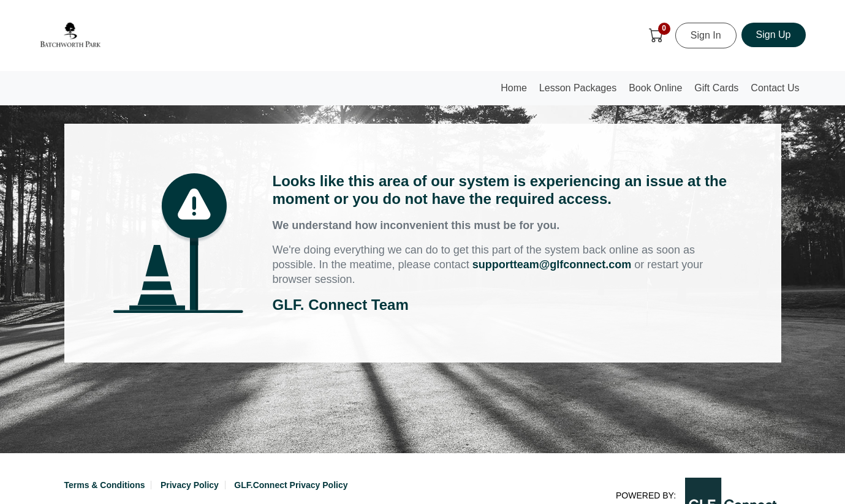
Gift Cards (716, 88)
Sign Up (774, 35)
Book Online (655, 88)
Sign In (706, 35)
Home (517, 92)
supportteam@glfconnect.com (552, 265)
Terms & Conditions (105, 485)
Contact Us (775, 88)
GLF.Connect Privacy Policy (291, 485)
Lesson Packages (578, 88)
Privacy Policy (190, 485)
